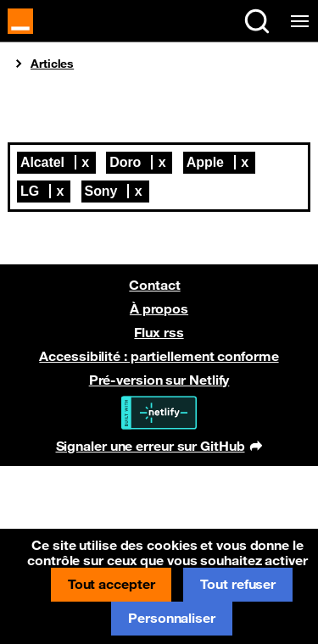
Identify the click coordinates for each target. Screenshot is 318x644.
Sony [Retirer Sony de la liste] (101, 191)
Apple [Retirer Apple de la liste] (205, 162)
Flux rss (159, 332)
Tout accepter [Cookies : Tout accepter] (112, 584)
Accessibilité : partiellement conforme (159, 356)
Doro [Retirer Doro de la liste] (125, 162)
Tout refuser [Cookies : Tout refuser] (238, 584)
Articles (52, 64)
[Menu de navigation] (297, 22)
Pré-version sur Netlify (159, 380)
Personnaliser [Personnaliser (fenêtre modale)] (172, 618)
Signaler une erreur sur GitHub (159, 447)
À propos (159, 308)
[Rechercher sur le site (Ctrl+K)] (257, 21)
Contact (154, 285)
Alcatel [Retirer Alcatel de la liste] (42, 162)
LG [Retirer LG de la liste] (30, 191)
